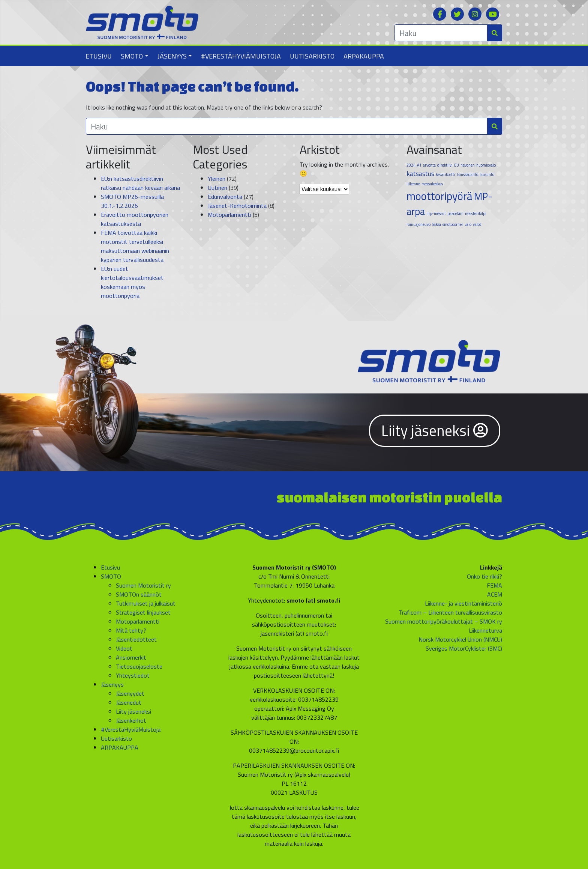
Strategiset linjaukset (143, 612)
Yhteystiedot (133, 675)
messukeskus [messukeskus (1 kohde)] (432, 184)
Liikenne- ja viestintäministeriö (463, 603)
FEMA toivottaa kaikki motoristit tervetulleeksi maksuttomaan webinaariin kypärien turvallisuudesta (135, 246)
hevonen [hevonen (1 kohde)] (468, 165)
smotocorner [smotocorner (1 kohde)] (453, 224)
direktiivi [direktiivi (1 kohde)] (445, 165)
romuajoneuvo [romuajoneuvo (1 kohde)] (418, 224)
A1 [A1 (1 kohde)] (419, 165)
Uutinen (217, 188)
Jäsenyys (172, 56)
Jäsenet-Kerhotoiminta (237, 206)
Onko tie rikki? (484, 576)
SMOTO (132, 56)
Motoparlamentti (229, 215)
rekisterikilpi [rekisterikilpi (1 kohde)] (476, 213)
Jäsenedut (129, 702)
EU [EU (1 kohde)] (457, 165)
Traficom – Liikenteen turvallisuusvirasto (450, 612)
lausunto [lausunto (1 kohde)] (487, 174)
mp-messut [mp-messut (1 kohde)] (436, 213)
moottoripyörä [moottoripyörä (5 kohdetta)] (439, 196)
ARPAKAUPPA (364, 56)
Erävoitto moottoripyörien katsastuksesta (135, 219)
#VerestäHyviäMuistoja (241, 56)
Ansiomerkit (131, 657)
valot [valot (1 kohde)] (477, 224)
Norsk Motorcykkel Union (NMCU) (460, 639)
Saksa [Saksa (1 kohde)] (436, 224)
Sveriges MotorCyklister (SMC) (464, 648)
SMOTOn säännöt (139, 594)
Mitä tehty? (131, 630)
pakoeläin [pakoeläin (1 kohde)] (455, 213)
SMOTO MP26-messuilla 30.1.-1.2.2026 (132, 201)
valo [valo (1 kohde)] (468, 224)
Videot (124, 648)
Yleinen (217, 179)
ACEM (495, 594)
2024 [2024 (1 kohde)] (411, 165)
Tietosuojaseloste (139, 666)
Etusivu (99, 56)
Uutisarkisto (312, 56)
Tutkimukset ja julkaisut (146, 603)
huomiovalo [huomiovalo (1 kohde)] (486, 165)
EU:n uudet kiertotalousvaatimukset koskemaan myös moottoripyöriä (132, 282)
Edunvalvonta (225, 197)
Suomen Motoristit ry (143, 585)
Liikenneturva (485, 630)
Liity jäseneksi (435, 431)
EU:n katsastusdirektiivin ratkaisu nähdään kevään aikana (140, 183)
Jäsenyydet (130, 693)
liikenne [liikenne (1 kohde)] (413, 184)
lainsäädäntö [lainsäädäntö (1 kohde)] (467, 174)
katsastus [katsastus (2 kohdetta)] (420, 174)
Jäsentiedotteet (136, 639)
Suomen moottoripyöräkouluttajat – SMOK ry (444, 621)
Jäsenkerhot (131, 720)
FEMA (494, 585)
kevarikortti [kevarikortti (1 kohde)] (445, 174)
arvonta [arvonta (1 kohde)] (429, 165)
